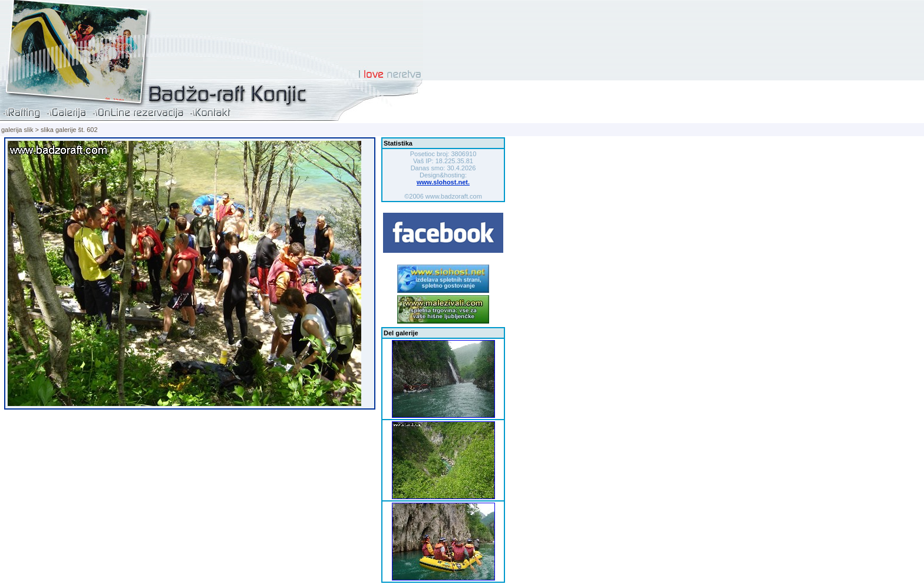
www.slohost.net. (443, 182)
